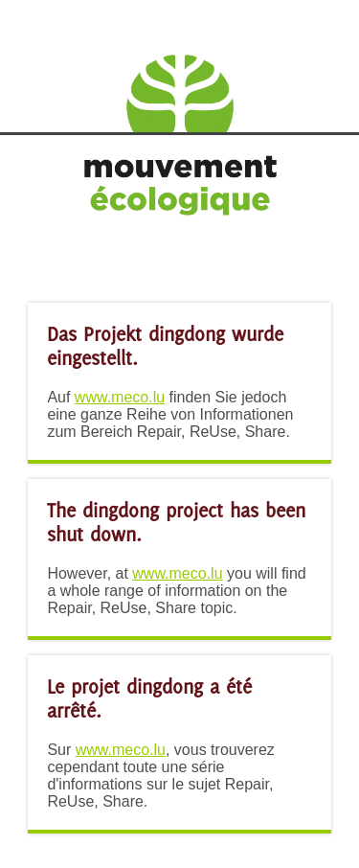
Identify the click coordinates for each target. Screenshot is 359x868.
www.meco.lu (120, 397)
